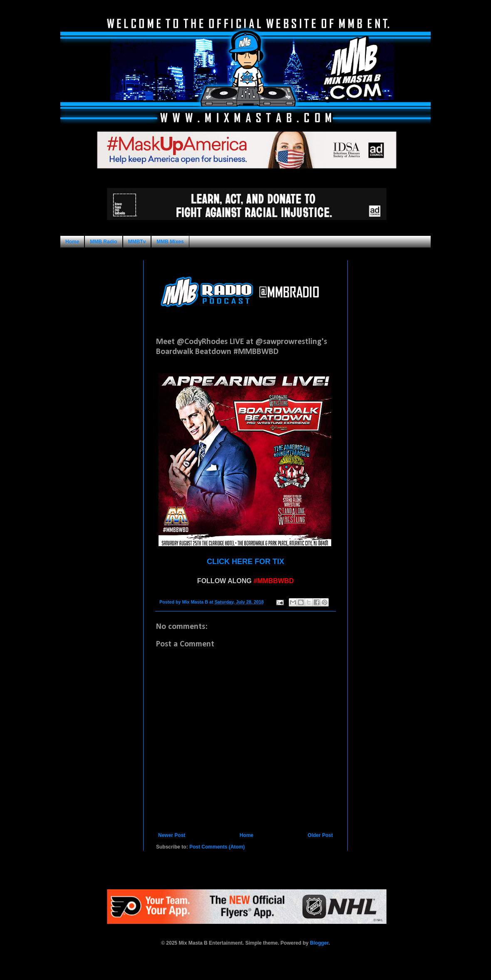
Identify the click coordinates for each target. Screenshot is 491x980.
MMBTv (137, 242)
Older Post (320, 835)
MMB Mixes (170, 242)
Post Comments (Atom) (217, 847)
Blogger (319, 943)
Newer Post (172, 835)
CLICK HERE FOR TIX (245, 562)
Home (72, 242)
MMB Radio (103, 242)
